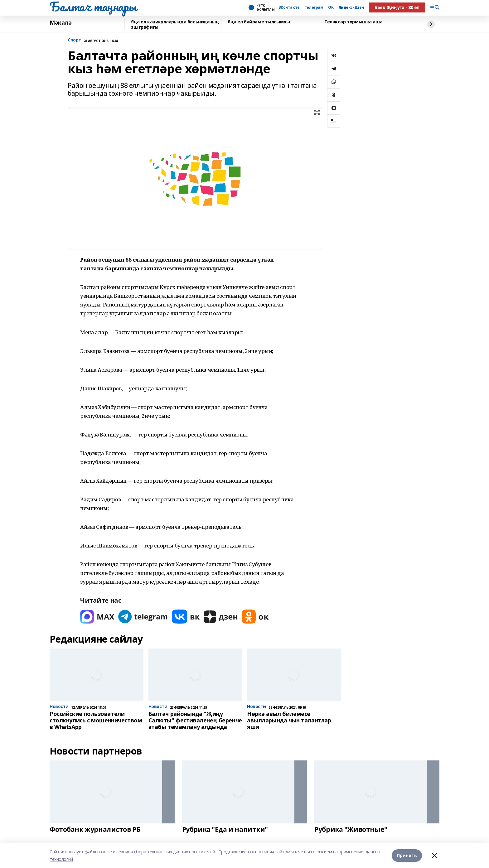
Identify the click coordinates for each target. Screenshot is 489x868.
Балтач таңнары (93, 7)
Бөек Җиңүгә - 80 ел (397, 7)
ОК (331, 7)
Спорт (74, 40)
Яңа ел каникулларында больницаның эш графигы (175, 24)
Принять (407, 855)
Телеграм (314, 7)
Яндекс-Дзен (351, 7)
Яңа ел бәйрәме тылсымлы (259, 22)
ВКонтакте (289, 7)
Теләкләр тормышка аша (353, 22)
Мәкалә (61, 23)
